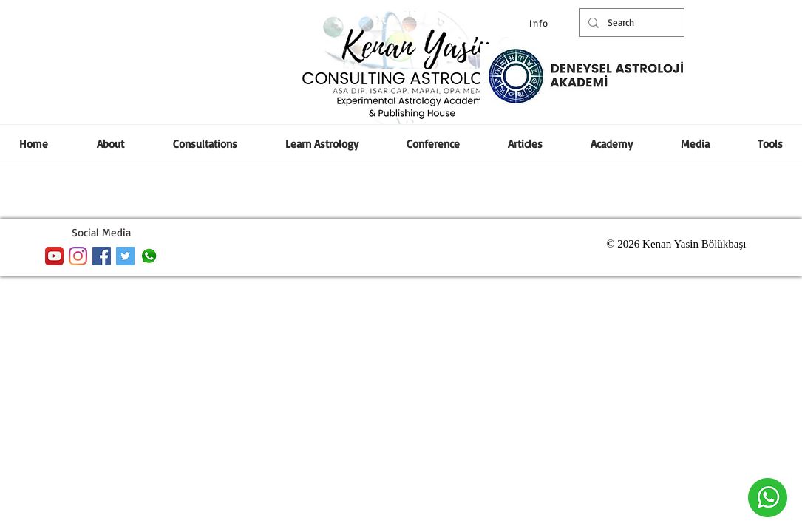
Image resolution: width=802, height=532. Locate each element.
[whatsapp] (149, 256)
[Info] (541, 23)
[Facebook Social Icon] (102, 256)
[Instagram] (78, 256)
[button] (434, 144)
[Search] (630, 23)
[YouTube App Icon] (54, 256)
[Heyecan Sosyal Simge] (125, 256)
